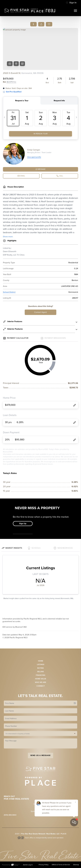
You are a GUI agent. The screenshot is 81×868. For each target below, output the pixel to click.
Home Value (41, 679)
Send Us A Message (40, 755)
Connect (41, 686)
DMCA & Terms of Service (61, 865)
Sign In (71, 3)
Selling (40, 672)
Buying (40, 668)
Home (41, 661)
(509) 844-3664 (10, 815)
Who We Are (40, 682)
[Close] (75, 841)
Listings (41, 665)
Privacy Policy (44, 865)
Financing (40, 675)
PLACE (64, 834)
